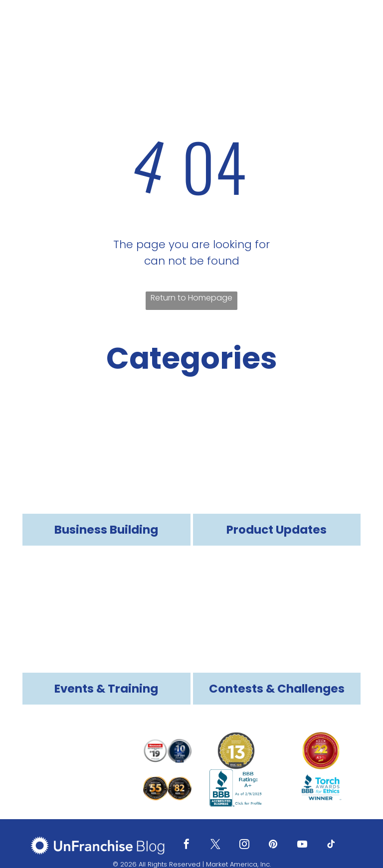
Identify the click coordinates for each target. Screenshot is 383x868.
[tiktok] (331, 845)
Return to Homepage (191, 298)
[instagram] (244, 845)
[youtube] (302, 845)
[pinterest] (273, 845)
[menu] (361, 28)
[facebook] (187, 845)
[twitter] (215, 845)
